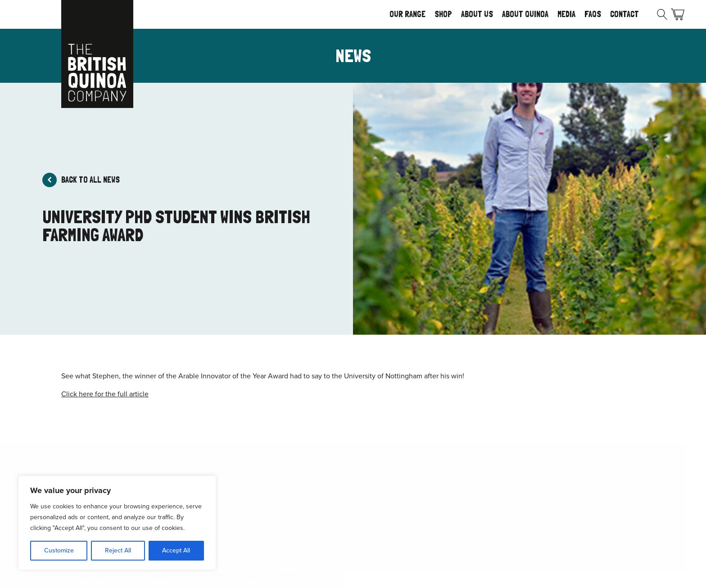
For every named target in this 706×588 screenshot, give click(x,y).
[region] (117, 523)
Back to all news (91, 180)
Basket (678, 14)
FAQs (593, 14)
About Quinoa (525, 14)
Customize (59, 550)
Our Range (407, 14)
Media (566, 14)
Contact (625, 14)
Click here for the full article (105, 394)
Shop (443, 14)
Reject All (118, 550)
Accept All (176, 550)
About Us (477, 14)
